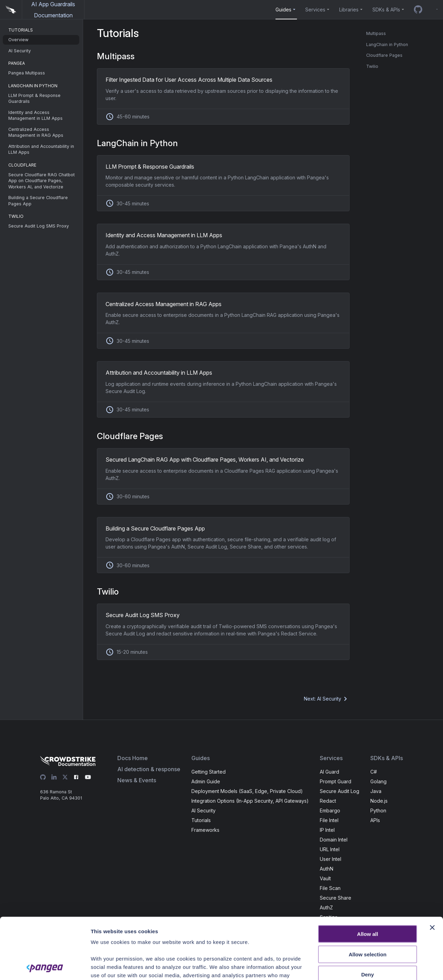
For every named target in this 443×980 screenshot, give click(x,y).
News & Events (137, 780)
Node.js (379, 801)
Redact (328, 801)
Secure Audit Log (340, 791)
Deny (368, 914)
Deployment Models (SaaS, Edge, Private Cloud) (247, 791)
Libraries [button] (349, 10)
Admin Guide (206, 781)
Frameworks (205, 830)
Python (378, 810)
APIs (375, 820)
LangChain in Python (387, 44)
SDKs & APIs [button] (386, 10)
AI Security (204, 810)
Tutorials (201, 820)
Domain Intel (334, 840)
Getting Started (209, 772)
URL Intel (330, 849)
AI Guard (329, 772)
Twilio (372, 66)
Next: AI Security (327, 699)
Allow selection (367, 893)
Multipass (376, 33)
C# (374, 772)
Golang (378, 781)
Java (376, 791)
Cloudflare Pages (384, 55)
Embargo (330, 810)
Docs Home (133, 758)
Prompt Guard (336, 781)
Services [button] (315, 10)
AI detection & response (149, 769)
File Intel (329, 820)
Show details (382, 966)
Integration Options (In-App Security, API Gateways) (250, 801)
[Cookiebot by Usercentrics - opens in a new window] (45, 966)
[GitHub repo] (418, 10)
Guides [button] (283, 10)
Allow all (368, 873)
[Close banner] (432, 867)
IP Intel (327, 830)
